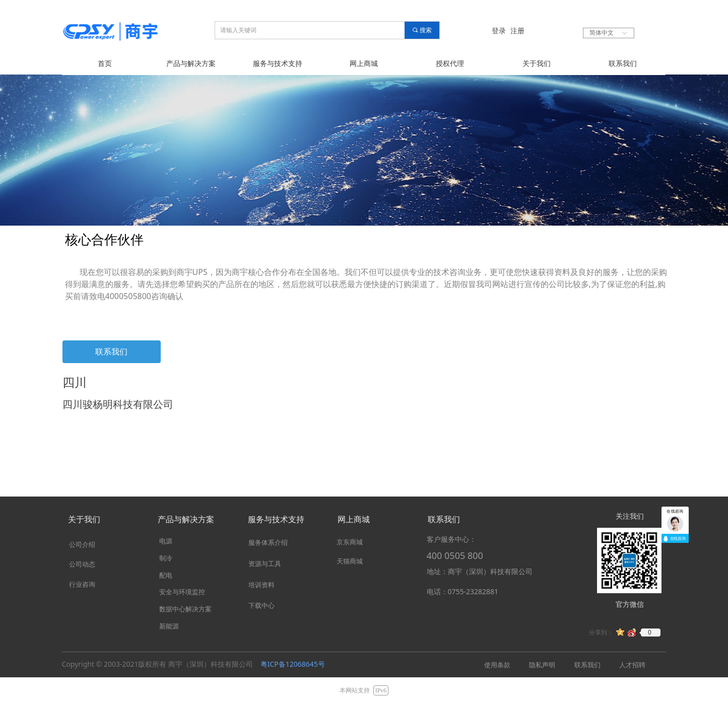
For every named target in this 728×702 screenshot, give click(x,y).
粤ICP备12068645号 (293, 664)
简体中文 (602, 33)
